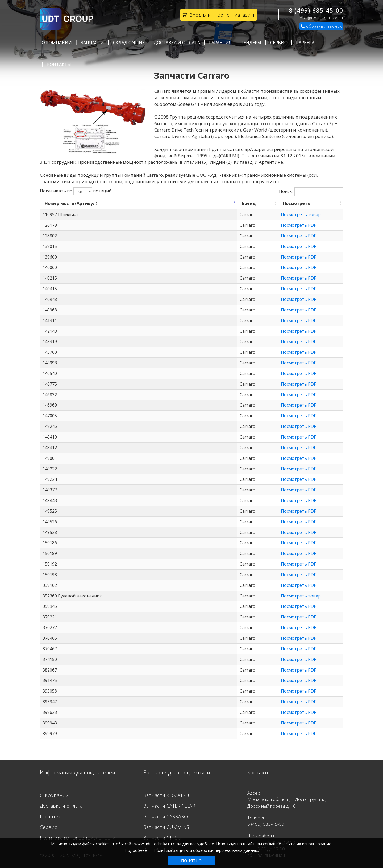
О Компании (57, 43)
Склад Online (129, 43)
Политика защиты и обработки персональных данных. (206, 850)
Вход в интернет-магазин (219, 15)
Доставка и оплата (177, 43)
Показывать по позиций (76, 191)
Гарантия (220, 43)
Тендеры (251, 43)
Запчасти (92, 43)
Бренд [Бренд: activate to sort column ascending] (163, 203)
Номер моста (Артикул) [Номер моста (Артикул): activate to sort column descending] (71, 203)
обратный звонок (321, 26)
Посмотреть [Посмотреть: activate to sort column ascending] (235, 203)
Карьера (305, 43)
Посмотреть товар (240, 214)
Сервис (279, 43)
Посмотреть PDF (237, 225)
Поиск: (311, 192)
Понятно (191, 861)
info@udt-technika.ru (321, 18)
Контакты (59, 64)
